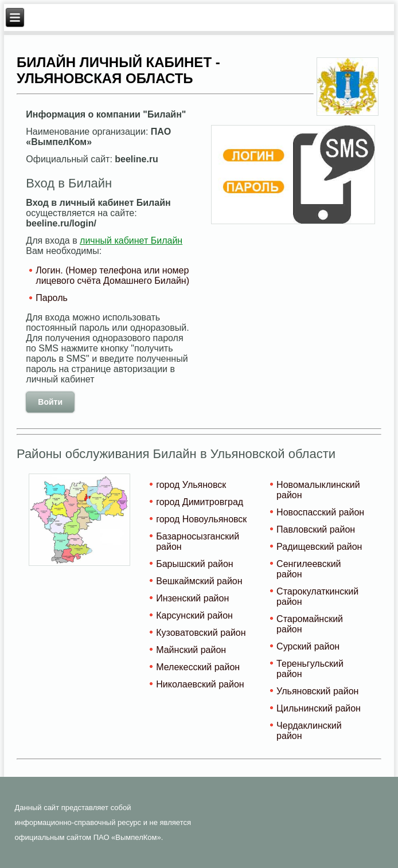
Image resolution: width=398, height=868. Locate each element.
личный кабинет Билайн (131, 241)
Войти (50, 402)
